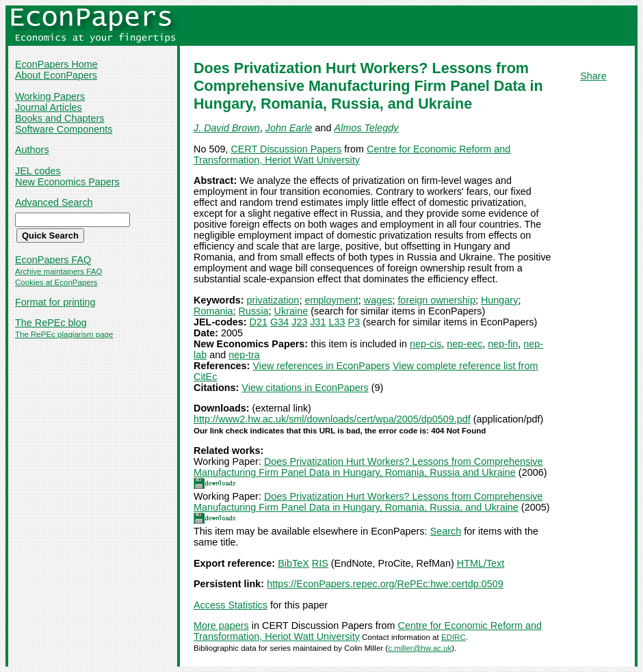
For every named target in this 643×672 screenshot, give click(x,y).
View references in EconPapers (321, 366)
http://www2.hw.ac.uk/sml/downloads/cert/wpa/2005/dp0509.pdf (332, 419)
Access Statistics (231, 605)
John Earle (289, 128)
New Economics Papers (67, 182)
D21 (259, 322)
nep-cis (425, 344)
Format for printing (55, 302)
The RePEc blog (51, 323)
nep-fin (503, 344)
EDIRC (454, 637)
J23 (299, 322)
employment (331, 300)
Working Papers (50, 96)
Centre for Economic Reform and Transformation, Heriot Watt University (352, 154)
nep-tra (244, 355)
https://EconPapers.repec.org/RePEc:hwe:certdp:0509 (385, 584)
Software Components (64, 129)
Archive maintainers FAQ (58, 271)
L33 (337, 322)
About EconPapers (56, 75)
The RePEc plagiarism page (64, 334)
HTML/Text (481, 563)
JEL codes (38, 171)
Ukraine (291, 311)
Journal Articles (49, 107)
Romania (213, 311)
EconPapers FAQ (53, 260)
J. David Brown (227, 128)
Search (446, 531)
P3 (354, 322)
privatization (273, 300)
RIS (320, 563)
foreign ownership (436, 300)
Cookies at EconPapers (56, 282)
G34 (279, 322)
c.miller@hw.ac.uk (420, 648)
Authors (32, 150)
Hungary (499, 300)
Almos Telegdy (367, 128)
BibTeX (293, 563)
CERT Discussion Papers (286, 149)
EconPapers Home (56, 64)
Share (593, 76)
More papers (221, 626)
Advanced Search (54, 202)
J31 (318, 322)
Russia (254, 311)
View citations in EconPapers (305, 388)
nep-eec (464, 344)
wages (378, 300)
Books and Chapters (60, 118)
